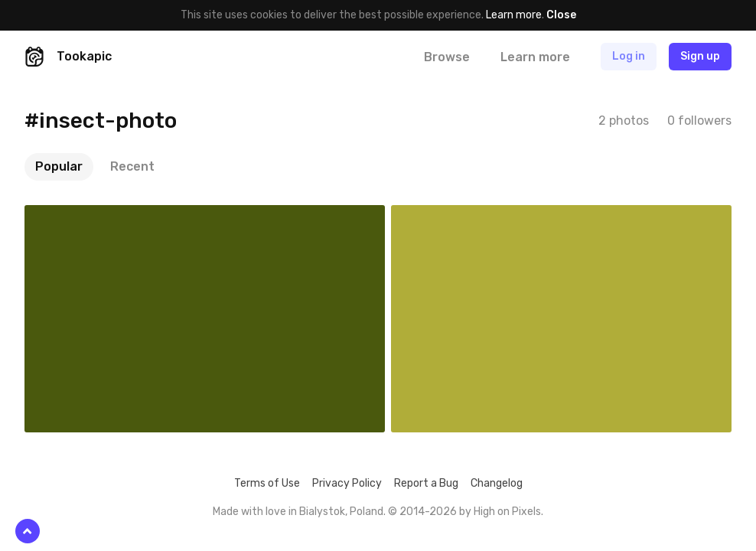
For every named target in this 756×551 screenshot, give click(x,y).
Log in (629, 56)
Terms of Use (267, 483)
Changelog (497, 483)
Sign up (700, 56)
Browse (447, 57)
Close (561, 15)
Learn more (514, 15)
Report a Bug (426, 483)
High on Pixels (507, 512)
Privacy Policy (347, 483)
